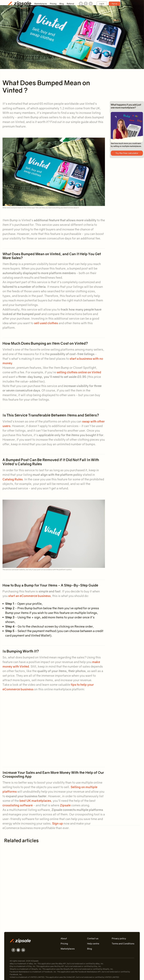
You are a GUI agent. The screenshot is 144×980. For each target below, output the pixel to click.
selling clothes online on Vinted (79, 372)
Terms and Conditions (123, 944)
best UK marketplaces (35, 801)
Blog (62, 4)
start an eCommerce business (29, 596)
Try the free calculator (127, 153)
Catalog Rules (13, 479)
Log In (102, 4)
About (64, 938)
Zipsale (65, 805)
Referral (70, 4)
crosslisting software (18, 805)
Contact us (93, 938)
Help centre (93, 944)
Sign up (114, 4)
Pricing (53, 4)
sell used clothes (46, 323)
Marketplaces (41, 4)
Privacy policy (119, 938)
